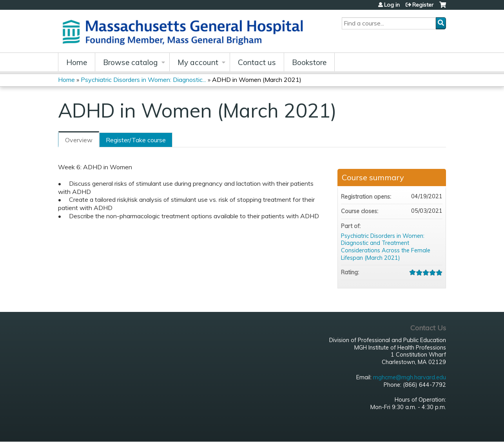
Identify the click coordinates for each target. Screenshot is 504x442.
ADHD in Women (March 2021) (257, 80)
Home (77, 62)
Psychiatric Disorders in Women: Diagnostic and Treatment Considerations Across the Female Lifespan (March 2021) (386, 247)
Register (423, 5)
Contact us (257, 62)
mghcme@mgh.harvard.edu (410, 377)
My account (198, 62)
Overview (79, 140)
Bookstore (309, 62)
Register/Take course (136, 140)
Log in (392, 5)
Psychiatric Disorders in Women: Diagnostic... (143, 80)
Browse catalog (131, 62)
